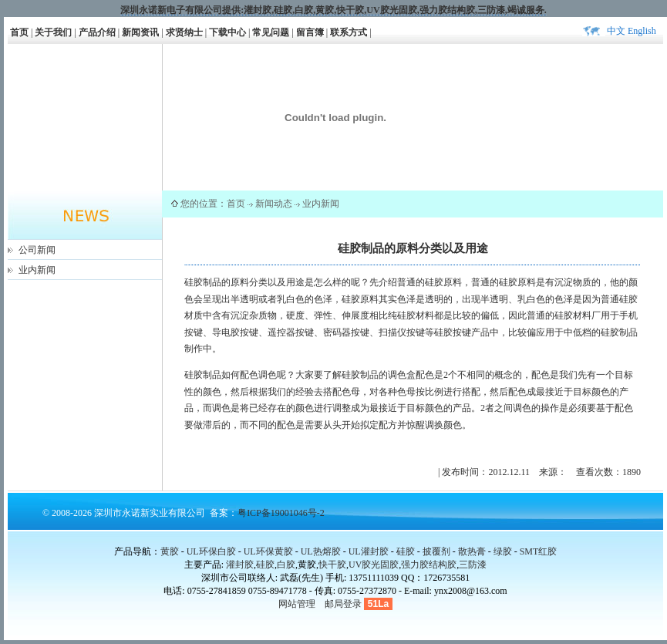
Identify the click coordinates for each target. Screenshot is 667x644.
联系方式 (349, 32)
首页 (19, 32)
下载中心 (227, 32)
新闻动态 (274, 204)
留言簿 (310, 32)
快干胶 (350, 10)
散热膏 (472, 551)
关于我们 (53, 32)
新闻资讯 (140, 32)
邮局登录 (343, 604)
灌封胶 (258, 10)
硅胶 (283, 10)
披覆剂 (436, 551)
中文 (616, 31)
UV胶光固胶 (391, 10)
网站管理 (297, 604)
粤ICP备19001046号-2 (281, 513)
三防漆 (491, 10)
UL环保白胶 (211, 551)
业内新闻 (37, 270)
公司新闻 (37, 250)
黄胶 (170, 551)
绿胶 (503, 551)
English (642, 31)
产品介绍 (97, 32)
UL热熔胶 (321, 551)
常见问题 (271, 32)
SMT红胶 (539, 551)
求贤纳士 (184, 32)
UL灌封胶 (369, 551)
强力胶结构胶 (447, 10)
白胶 (304, 10)
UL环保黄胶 (268, 551)
